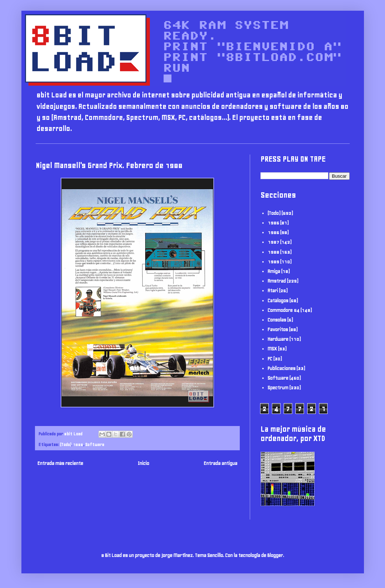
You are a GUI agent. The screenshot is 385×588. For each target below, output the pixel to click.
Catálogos (278, 301)
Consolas (277, 320)
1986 (273, 232)
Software (95, 444)
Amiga (274, 271)
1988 (78, 444)
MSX (272, 349)
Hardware (278, 339)
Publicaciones (282, 368)
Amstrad (277, 281)
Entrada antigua (221, 463)
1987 (273, 242)
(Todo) (65, 444)
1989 (273, 262)
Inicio (143, 463)
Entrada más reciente (60, 463)
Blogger (275, 555)
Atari (273, 291)
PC (270, 359)
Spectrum (278, 388)
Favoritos (278, 330)
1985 (273, 223)
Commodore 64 (283, 310)
